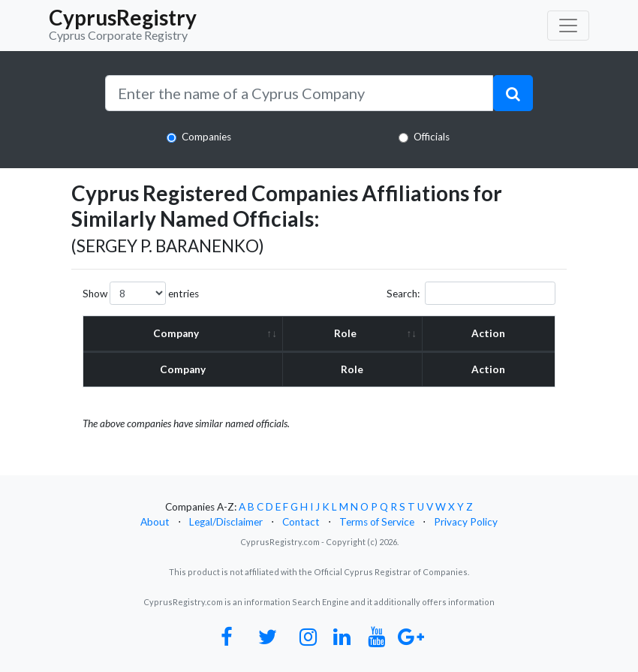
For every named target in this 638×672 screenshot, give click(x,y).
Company (176, 333)
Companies (206, 137)
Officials (432, 137)
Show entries (141, 293)
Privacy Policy (466, 522)
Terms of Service (377, 522)
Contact (301, 522)
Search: (471, 293)
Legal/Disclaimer (226, 522)
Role (345, 333)
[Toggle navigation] (568, 26)
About (155, 522)
